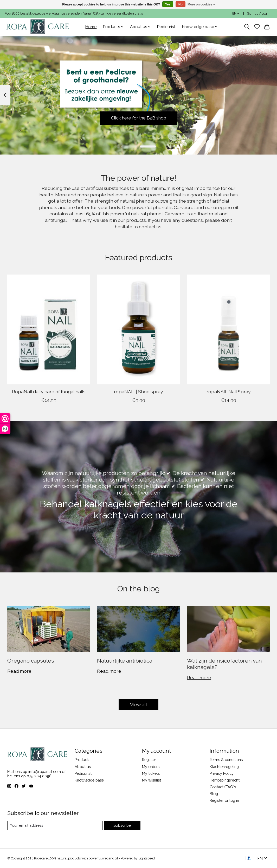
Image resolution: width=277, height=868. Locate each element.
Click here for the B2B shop (138, 118)
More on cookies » (201, 4)
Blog (214, 794)
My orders (151, 767)
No (181, 4)
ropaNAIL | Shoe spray (138, 392)
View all (138, 705)
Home (91, 27)
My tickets (151, 773)
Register (149, 760)
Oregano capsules (31, 661)
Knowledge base (89, 780)
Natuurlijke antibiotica (125, 661)
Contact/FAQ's (223, 787)
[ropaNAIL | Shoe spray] (138, 329)
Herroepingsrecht (225, 780)
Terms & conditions (226, 760)
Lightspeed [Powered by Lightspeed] (147, 858)
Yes (168, 4)
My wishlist (152, 780)
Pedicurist (166, 27)
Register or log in (224, 800)
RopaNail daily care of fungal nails (49, 392)
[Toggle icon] (247, 27)
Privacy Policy (222, 773)
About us (83, 767)
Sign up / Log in (259, 14)
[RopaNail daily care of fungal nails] (49, 329)
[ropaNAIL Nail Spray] (228, 329)
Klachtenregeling (224, 767)
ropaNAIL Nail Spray (228, 392)
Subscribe (122, 825)
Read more (19, 671)
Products (82, 760)
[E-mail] (55, 825)
